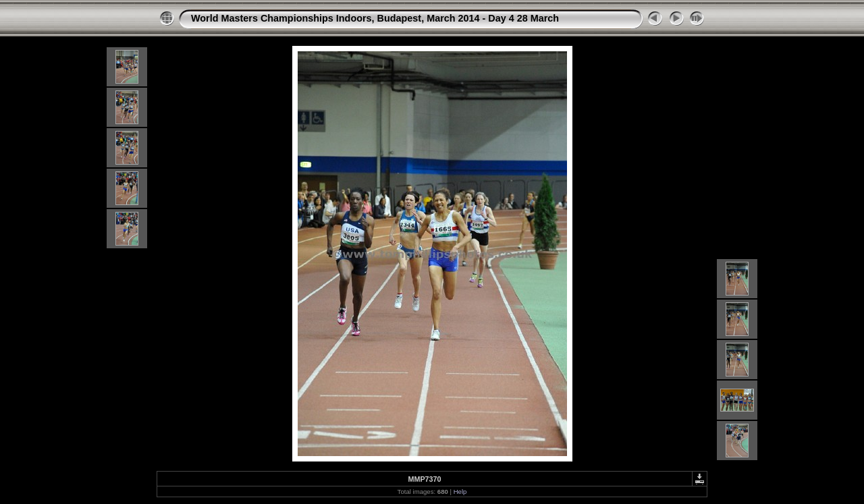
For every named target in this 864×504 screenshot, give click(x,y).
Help (460, 492)
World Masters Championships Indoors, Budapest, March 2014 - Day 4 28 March (375, 18)
